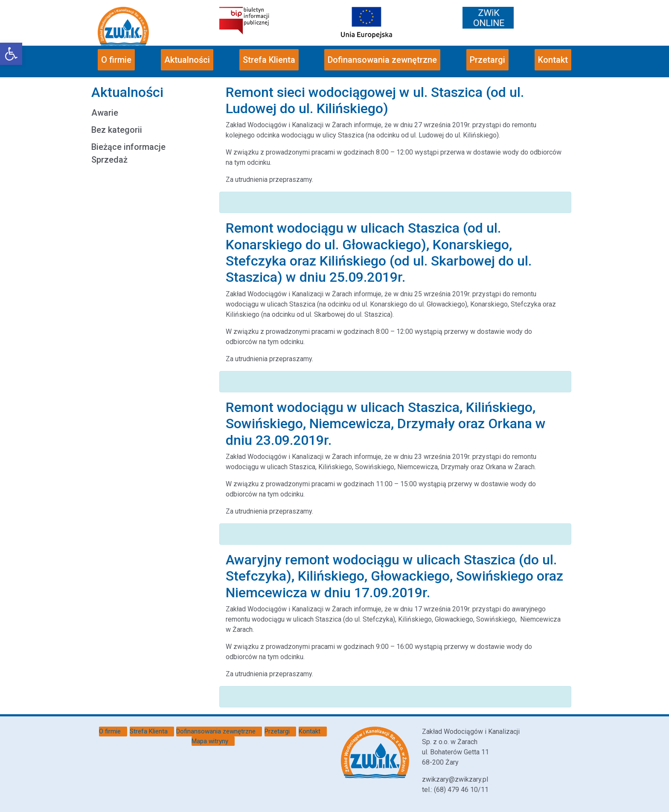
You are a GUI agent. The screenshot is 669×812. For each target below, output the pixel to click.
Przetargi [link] (487, 60)
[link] (11, 54)
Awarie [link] (105, 113)
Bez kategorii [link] (117, 130)
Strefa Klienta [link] (269, 60)
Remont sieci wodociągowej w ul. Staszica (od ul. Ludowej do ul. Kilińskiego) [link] (375, 100)
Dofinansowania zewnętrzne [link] (382, 60)
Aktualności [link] (187, 60)
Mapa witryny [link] (210, 741)
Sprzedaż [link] (109, 160)
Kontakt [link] (553, 60)
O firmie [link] (116, 60)
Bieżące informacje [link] (128, 147)
